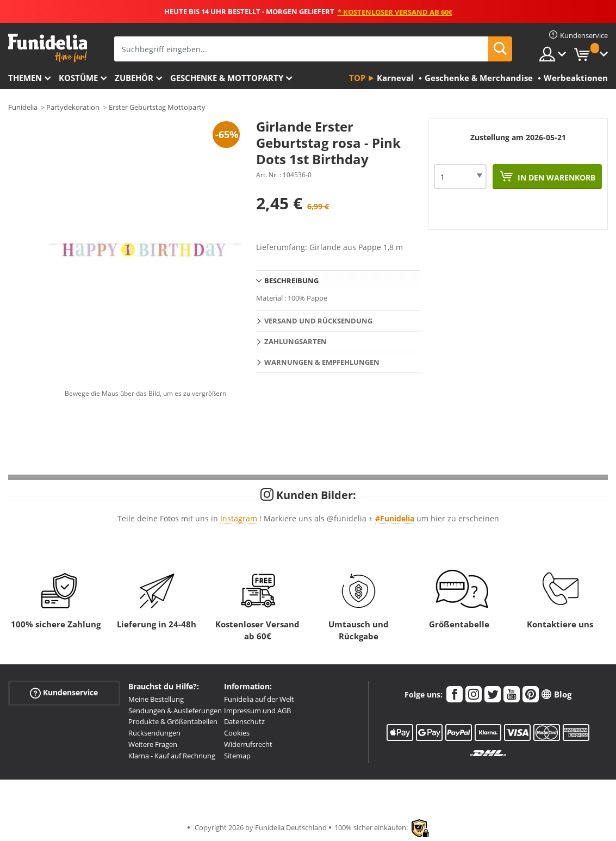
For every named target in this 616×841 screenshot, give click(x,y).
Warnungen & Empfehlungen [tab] (322, 362)
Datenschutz (244, 721)
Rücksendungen (154, 733)
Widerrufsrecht (248, 744)
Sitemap (237, 756)
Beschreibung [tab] (291, 281)
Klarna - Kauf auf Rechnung (172, 756)
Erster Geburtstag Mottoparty (157, 107)
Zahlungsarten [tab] (295, 341)
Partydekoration (73, 107)
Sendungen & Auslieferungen (175, 711)
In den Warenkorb (555, 177)
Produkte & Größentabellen (173, 721)
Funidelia (23, 107)
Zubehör (134, 78)
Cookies (237, 733)
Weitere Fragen (153, 744)
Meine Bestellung (156, 699)
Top (357, 78)
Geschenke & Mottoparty (227, 78)
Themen (25, 78)
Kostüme (78, 78)
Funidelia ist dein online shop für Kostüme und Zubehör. (48, 48)
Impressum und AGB (257, 711)
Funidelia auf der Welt (259, 699)
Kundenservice (64, 693)
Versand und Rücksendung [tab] (318, 321)
